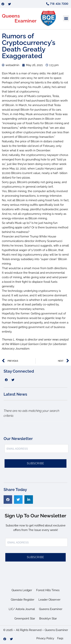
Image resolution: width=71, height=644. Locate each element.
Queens (11, 16)
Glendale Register (23, 600)
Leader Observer (49, 600)
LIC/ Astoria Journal (22, 609)
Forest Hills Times (48, 590)
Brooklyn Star (48, 619)
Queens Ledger (22, 590)
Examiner (26, 21)
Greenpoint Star (25, 619)
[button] (66, 18)
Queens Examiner (51, 609)
